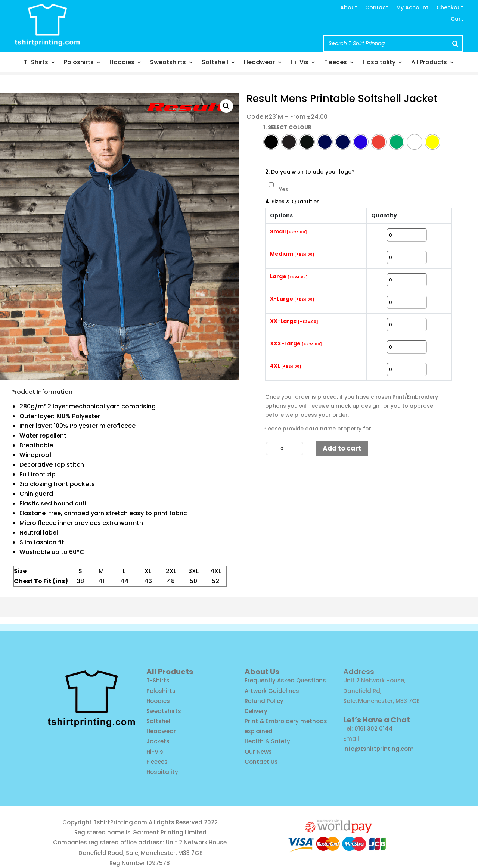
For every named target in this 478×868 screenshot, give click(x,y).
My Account (412, 8)
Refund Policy (264, 701)
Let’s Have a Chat (377, 720)
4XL (286, 366)
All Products (429, 63)
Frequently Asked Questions (285, 680)
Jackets (158, 741)
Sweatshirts (168, 63)
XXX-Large (296, 344)
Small (288, 232)
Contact (377, 8)
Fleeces (336, 63)
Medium (292, 254)
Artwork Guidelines (272, 691)
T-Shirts (36, 63)
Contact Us (261, 762)
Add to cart (342, 448)
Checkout (450, 8)
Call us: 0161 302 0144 (210, 30)
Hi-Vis (299, 63)
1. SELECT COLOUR (287, 127)
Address (359, 672)
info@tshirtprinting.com (216, 16)
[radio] (271, 142)
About (349, 8)
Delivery (256, 711)
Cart (457, 19)
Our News (258, 752)
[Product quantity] (285, 449)
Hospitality (379, 63)
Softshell (215, 63)
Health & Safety (267, 741)
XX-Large (294, 321)
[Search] (455, 43)
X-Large (292, 299)
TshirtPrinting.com (120, 822)
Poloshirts (79, 63)
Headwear (259, 63)
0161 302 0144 (374, 729)
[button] (226, 106)
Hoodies (122, 63)
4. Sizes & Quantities (292, 202)
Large (289, 277)
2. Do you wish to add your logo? (310, 172)
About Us (262, 672)
